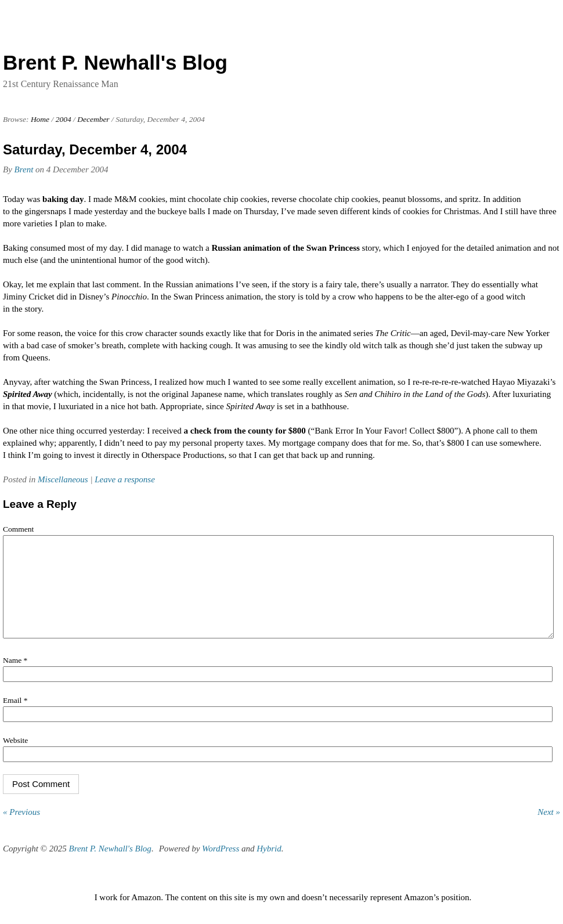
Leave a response (125, 479)
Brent (24, 169)
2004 (64, 119)
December (93, 119)
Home (40, 119)
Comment (18, 529)
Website (15, 758)
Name (15, 678)
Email (15, 718)
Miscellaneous (63, 479)
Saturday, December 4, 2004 (95, 149)
